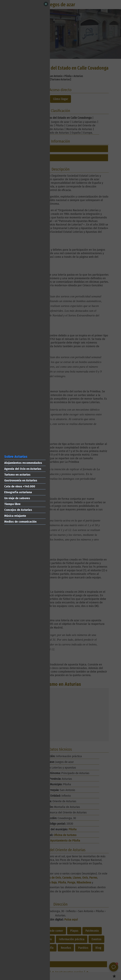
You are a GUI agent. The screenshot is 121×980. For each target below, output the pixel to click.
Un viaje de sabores (17, 498)
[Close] (46, 4)
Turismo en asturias (17, 475)
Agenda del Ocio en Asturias (23, 469)
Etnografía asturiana (18, 492)
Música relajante (15, 516)
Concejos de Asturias (18, 510)
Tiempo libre (12, 504)
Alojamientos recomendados (23, 463)
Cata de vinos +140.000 (20, 486)
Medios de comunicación (20, 522)
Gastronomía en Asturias (21, 480)
